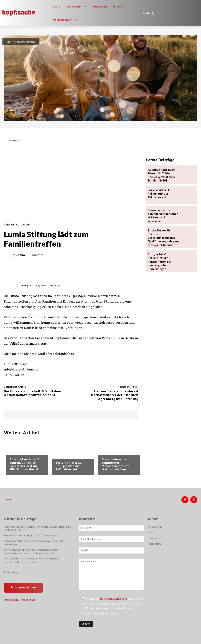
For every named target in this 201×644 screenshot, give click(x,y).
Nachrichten (18, 452)
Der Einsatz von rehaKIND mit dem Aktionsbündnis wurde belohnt (32, 393)
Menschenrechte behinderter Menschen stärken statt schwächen (115, 464)
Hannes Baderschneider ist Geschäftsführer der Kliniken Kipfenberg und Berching (114, 395)
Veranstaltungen (25, 42)
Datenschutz (28, 595)
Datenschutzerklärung (114, 598)
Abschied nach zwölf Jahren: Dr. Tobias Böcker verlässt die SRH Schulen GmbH (25, 464)
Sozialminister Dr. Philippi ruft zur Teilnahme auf (69, 466)
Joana (20, 255)
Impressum (11, 595)
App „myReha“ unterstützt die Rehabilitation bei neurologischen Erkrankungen (159, 259)
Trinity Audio (40, 286)
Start (10, 42)
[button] (149, 13)
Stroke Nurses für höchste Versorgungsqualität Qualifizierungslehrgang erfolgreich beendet (162, 236)
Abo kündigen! (12, 567)
